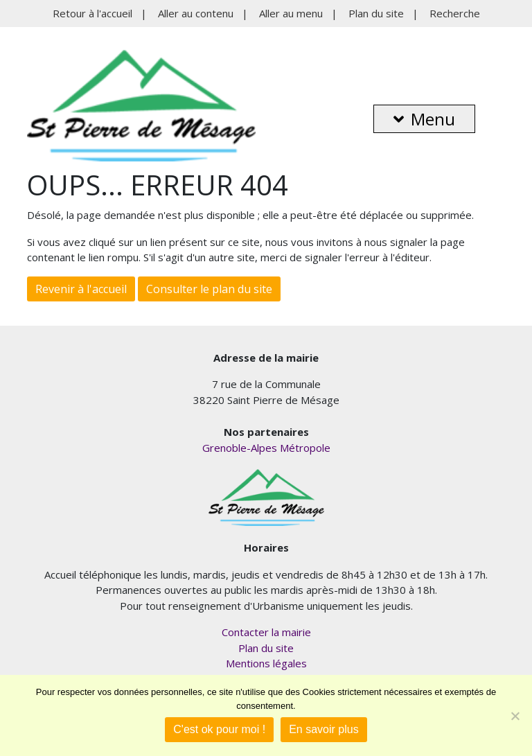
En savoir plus (324, 729)
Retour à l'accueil (92, 13)
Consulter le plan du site (209, 289)
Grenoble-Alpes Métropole (266, 448)
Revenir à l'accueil (81, 289)
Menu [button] (424, 119)
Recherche (455, 13)
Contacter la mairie (266, 632)
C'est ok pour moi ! (219, 729)
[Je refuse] (515, 716)
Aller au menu (291, 13)
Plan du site (376, 13)
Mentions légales (266, 663)
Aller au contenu (196, 13)
